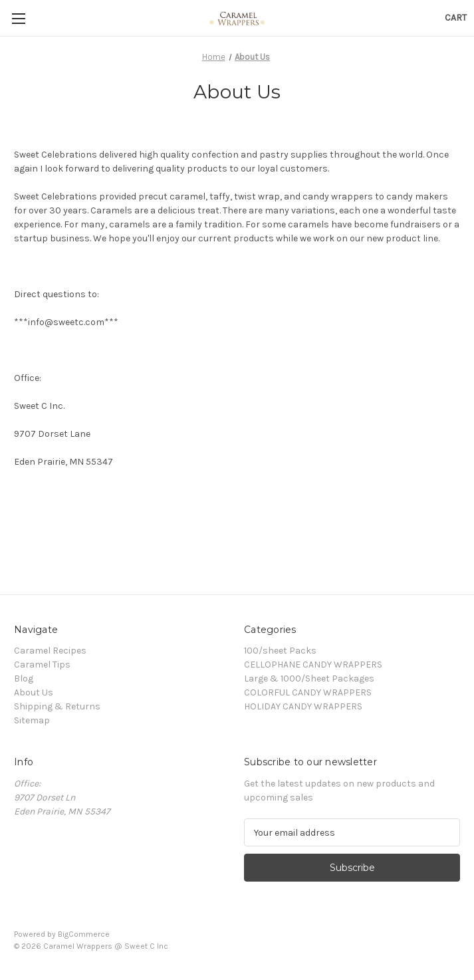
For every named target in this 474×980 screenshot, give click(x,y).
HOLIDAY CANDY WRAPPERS (303, 706)
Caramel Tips (42, 665)
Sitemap (32, 720)
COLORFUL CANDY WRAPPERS (308, 692)
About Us (34, 692)
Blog (24, 678)
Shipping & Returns (57, 706)
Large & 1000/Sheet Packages (309, 678)
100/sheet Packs (280, 651)
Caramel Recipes (50, 651)
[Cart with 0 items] (456, 18)
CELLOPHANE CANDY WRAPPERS (313, 665)
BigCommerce (84, 934)
